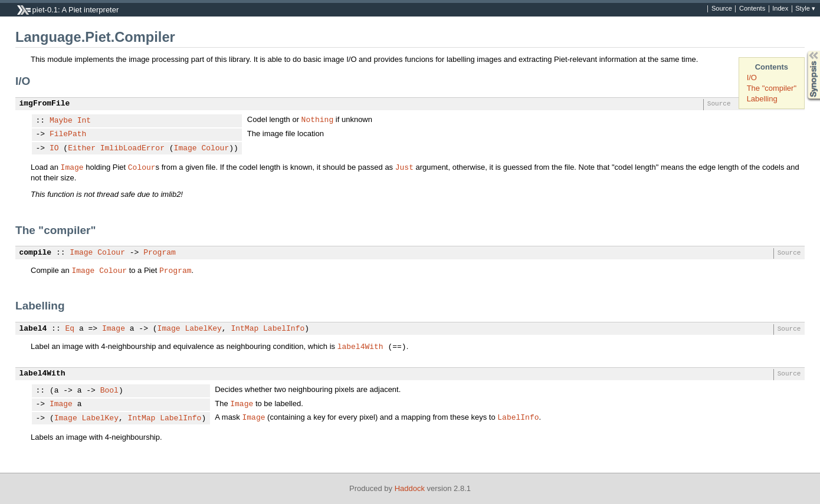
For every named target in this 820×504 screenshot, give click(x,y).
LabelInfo (284, 329)
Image (186, 149)
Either (82, 149)
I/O (752, 78)
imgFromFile (45, 104)
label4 (33, 329)
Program (160, 253)
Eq (70, 329)
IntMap (245, 329)
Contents (752, 9)
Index (780, 9)
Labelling (762, 99)
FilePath (68, 134)
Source (722, 9)
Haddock (410, 488)
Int (84, 121)
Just (404, 167)
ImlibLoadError (132, 149)
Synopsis (804, 51)
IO (54, 149)
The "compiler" (772, 88)
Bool (109, 391)
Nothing (318, 119)
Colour (215, 149)
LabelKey (203, 329)
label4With (360, 346)
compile (36, 253)
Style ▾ (805, 9)
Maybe (61, 121)
